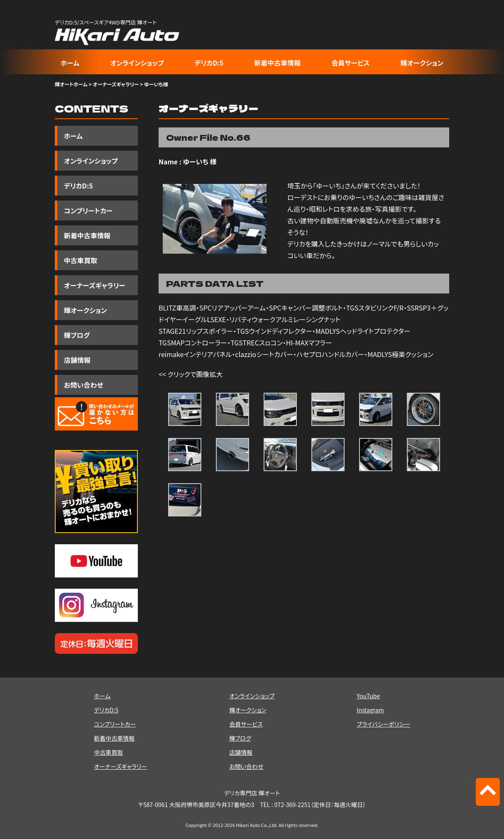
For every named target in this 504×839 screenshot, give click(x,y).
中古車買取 (81, 260)
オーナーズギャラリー (116, 84)
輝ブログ (77, 335)
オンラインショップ (137, 63)
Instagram (370, 710)
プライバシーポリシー (383, 724)
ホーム (70, 63)
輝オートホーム (71, 84)
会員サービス (350, 63)
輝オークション (422, 63)
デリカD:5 (209, 63)
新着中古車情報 (277, 63)
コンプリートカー (88, 210)
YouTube (368, 696)
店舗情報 (77, 360)
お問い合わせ (83, 385)
